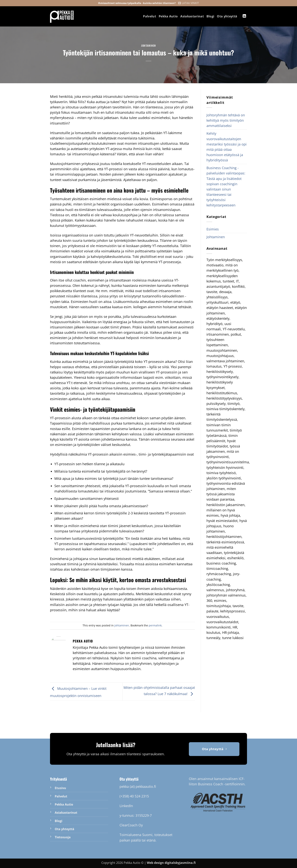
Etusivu (60, 788)
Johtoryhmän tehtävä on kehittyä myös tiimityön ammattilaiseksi (226, 120)
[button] (189, 3)
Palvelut (150, 16)
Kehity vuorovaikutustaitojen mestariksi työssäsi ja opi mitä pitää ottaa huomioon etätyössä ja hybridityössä (227, 147)
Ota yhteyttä (227, 16)
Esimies (213, 229)
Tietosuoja (63, 837)
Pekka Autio (168, 16)
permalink (155, 625)
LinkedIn (126, 806)
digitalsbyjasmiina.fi (180, 863)
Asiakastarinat (192, 16)
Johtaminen (148, 45)
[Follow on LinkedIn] (244, 16)
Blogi (210, 16)
